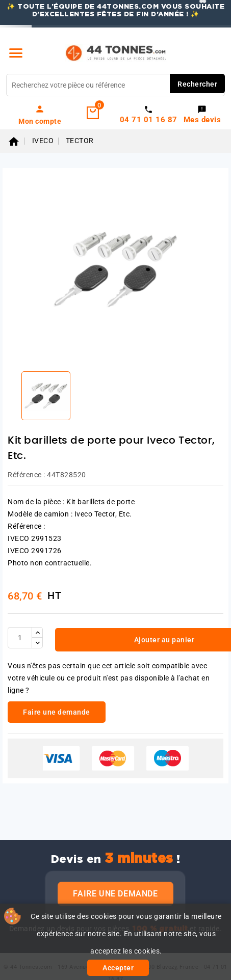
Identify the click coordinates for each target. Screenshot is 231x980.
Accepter (118, 968)
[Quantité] (20, 638)
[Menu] (16, 53)
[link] (40, 115)
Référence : (27, 475)
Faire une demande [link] (57, 712)
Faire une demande (115, 894)
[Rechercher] (116, 85)
